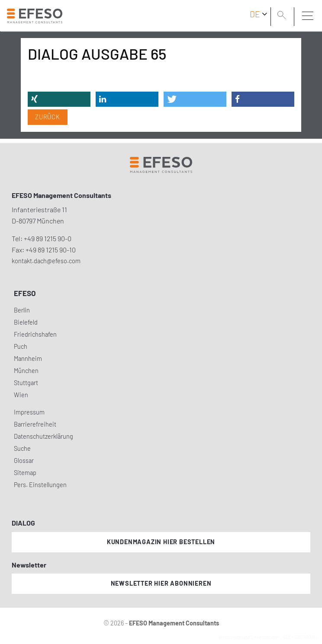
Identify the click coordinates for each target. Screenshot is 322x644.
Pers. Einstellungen (40, 485)
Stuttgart (26, 383)
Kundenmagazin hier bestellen (161, 542)
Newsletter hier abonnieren (161, 583)
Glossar (24, 461)
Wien (21, 395)
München (26, 371)
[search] (283, 16)
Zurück (48, 117)
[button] (59, 99)
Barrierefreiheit (35, 424)
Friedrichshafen (35, 334)
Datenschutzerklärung (43, 436)
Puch (21, 346)
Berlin (22, 310)
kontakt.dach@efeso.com (46, 261)
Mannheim (28, 359)
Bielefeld (26, 322)
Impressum (29, 412)
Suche (22, 448)
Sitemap (25, 473)
